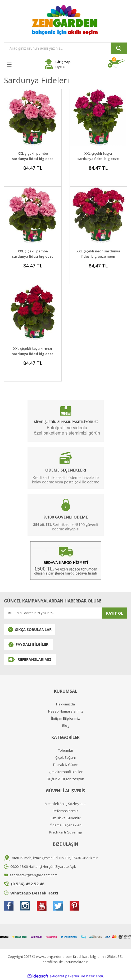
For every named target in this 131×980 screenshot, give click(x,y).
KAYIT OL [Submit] (115, 613)
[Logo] (65, 20)
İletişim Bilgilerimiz (65, 718)
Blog (66, 726)
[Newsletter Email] (53, 613)
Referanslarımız (65, 811)
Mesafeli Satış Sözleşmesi (65, 804)
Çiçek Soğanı (65, 758)
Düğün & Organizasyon (65, 779)
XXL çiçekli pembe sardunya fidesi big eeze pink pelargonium (33, 159)
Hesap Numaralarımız (66, 711)
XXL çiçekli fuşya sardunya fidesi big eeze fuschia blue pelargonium (98, 159)
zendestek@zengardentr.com (33, 875)
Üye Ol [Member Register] (61, 67)
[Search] (65, 48)
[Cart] (117, 64)
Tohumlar (66, 750)
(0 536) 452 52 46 (28, 884)
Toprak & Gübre (65, 765)
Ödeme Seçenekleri (66, 825)
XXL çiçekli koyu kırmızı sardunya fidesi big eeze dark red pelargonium (33, 354)
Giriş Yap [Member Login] (63, 62)
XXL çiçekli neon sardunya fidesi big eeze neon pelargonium (98, 256)
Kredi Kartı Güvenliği (65, 832)
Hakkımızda (65, 704)
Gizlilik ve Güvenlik (66, 818)
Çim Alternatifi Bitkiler (66, 772)
